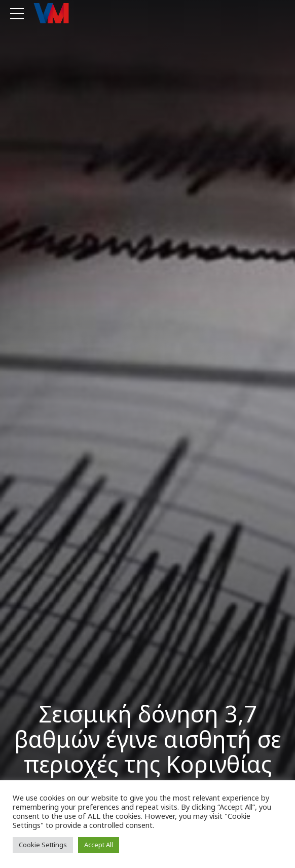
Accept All (99, 845)
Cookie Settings (43, 845)
